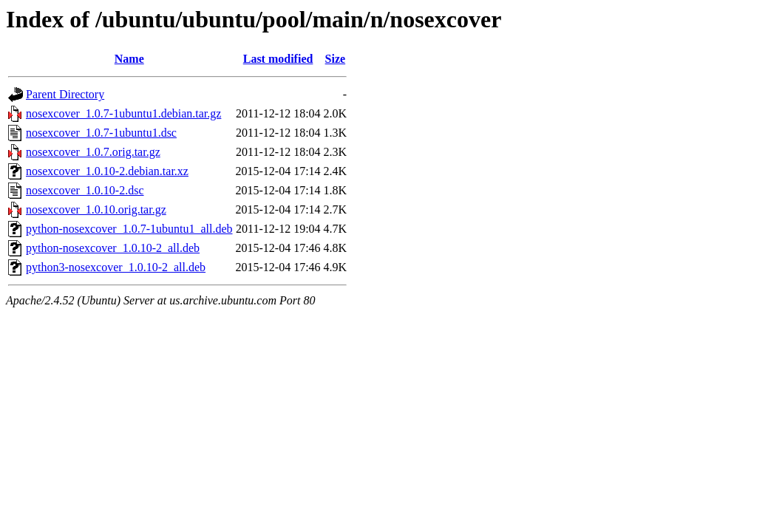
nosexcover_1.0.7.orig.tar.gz (93, 152)
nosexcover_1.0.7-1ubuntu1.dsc (101, 133)
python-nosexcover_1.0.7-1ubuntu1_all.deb (129, 229)
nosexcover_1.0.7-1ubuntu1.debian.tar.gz (123, 113)
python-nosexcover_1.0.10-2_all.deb (113, 248)
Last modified (278, 59)
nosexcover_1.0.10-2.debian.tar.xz (107, 171)
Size (336, 59)
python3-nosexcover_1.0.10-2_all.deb (116, 267)
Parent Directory (65, 94)
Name (129, 59)
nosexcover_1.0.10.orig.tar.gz (96, 209)
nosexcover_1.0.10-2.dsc (85, 190)
